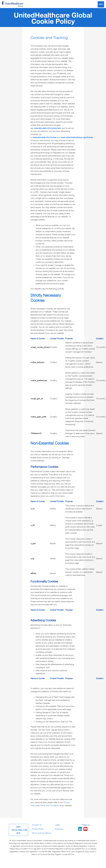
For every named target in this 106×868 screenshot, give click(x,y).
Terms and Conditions (49, 805)
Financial (59, 829)
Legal (57, 825)
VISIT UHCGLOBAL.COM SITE (19, 830)
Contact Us (37, 825)
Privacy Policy (38, 829)
